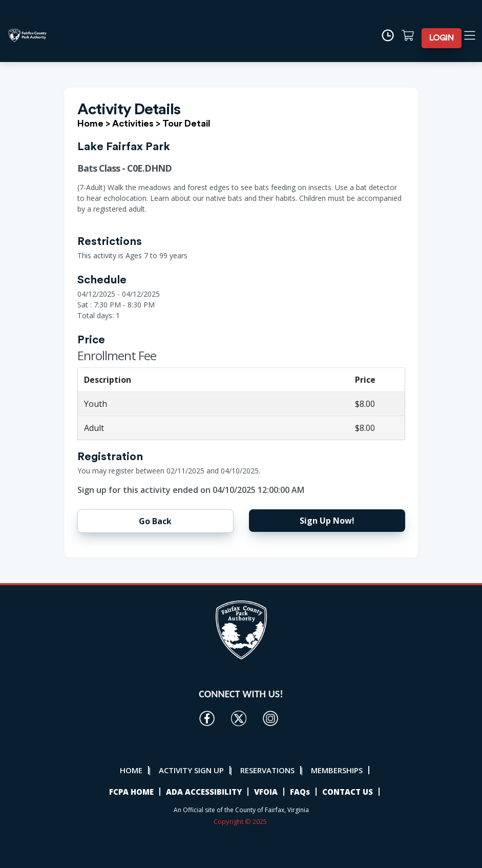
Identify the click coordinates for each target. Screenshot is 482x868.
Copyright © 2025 (241, 821)
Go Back (155, 521)
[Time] (391, 35)
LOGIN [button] (442, 38)
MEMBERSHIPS (337, 770)
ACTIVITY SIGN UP (191, 770)
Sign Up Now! (327, 521)
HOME (131, 770)
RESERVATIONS (267, 770)
